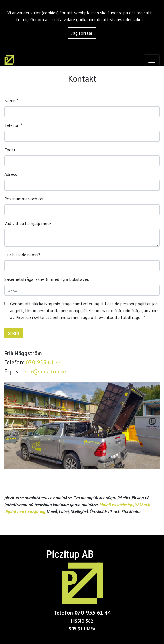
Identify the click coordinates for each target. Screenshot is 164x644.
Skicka (14, 333)
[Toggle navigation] (152, 60)
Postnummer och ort (24, 199)
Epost (10, 150)
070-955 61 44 (44, 362)
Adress (11, 174)
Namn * (11, 101)
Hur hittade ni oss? (22, 255)
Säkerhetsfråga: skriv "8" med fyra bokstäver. (47, 279)
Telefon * (13, 125)
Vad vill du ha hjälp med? (28, 223)
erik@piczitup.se (45, 371)
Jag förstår (82, 33)
